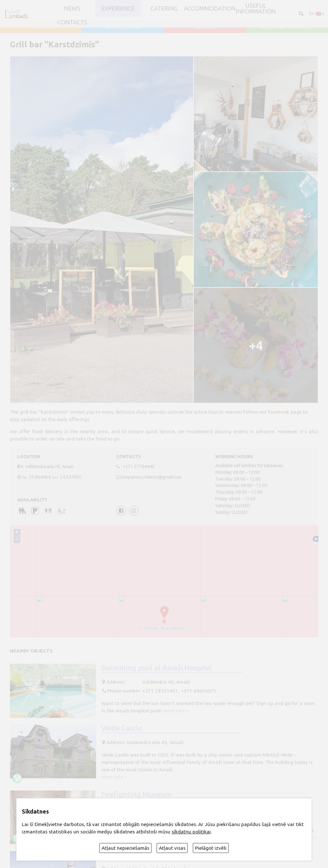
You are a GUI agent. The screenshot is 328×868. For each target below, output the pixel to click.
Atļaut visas (172, 848)
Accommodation (210, 8)
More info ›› (176, 711)
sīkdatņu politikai (191, 832)
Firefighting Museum (136, 794)
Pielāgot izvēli (211, 848)
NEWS (72, 8)
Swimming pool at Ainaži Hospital (157, 668)
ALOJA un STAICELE (287, 27)
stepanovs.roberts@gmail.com (152, 477)
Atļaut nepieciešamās (125, 848)
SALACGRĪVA (123, 27)
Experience (118, 8)
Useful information (256, 8)
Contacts (72, 22)
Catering (164, 8)
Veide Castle (122, 728)
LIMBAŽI (205, 27)
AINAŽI (41, 27)
